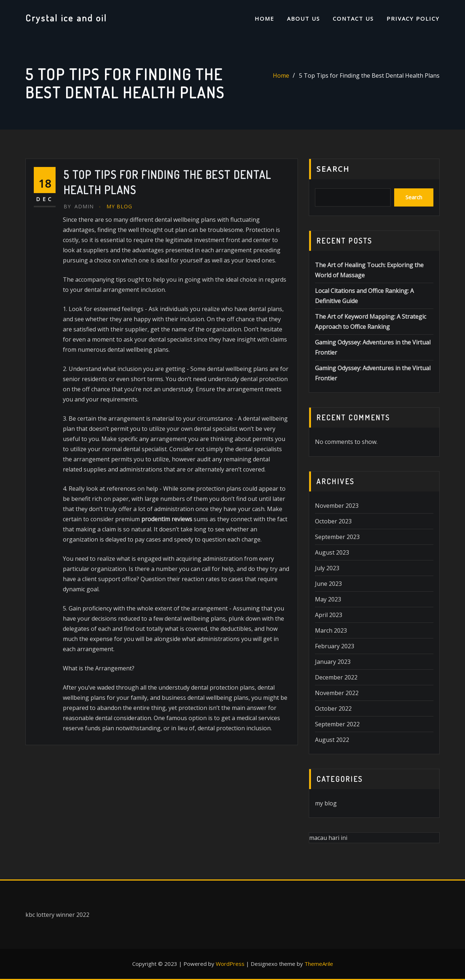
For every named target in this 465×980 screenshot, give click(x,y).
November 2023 (337, 506)
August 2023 (332, 552)
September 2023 (337, 537)
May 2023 (328, 599)
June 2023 (328, 584)
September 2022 (337, 724)
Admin (79, 206)
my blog (119, 206)
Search (333, 169)
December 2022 (336, 677)
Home (264, 19)
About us (304, 19)
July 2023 (327, 568)
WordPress (230, 964)
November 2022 (337, 693)
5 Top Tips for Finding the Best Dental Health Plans (369, 75)
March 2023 (331, 630)
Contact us (353, 19)
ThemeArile (319, 964)
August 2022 (332, 740)
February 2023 (335, 646)
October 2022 (333, 709)
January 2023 (333, 662)
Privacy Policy (413, 19)
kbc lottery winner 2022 (57, 915)
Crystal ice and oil (66, 18)
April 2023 (329, 615)
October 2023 (333, 521)
